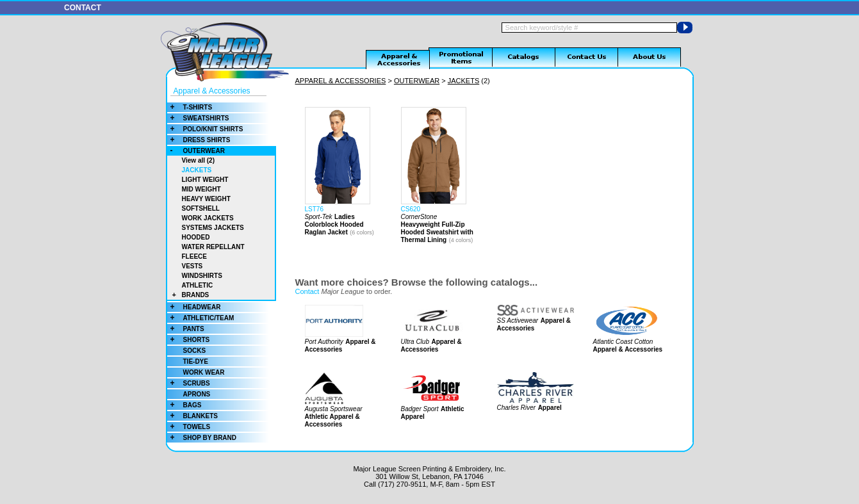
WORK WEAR (204, 372)
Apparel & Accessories (212, 91)
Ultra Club (415, 342)
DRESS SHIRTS (199, 140)
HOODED (196, 237)
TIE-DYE (196, 362)
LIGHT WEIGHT (205, 180)
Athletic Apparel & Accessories (332, 420)
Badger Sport (420, 409)
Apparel (550, 408)
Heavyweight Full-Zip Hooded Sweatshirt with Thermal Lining (437, 232)
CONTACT (83, 8)
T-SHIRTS (190, 107)
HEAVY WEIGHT (206, 199)
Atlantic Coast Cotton (623, 342)
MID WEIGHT (201, 189)
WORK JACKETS (208, 218)
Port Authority (324, 342)
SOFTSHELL (201, 208)
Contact (307, 291)
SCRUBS (189, 383)
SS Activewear (518, 321)
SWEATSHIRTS (198, 118)
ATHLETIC (198, 285)
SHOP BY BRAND (202, 438)
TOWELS (189, 427)
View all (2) (199, 160)
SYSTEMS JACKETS (213, 228)
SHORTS (189, 340)
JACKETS (197, 170)
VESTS (192, 266)
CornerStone (419, 217)
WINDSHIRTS (202, 276)
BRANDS (188, 295)
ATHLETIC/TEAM (201, 318)
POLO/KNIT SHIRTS (205, 129)
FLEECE (194, 256)
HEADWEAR (194, 307)
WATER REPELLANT (213, 247)
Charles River (517, 408)
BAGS (184, 405)
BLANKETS (192, 416)
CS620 (411, 209)
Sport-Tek (319, 217)
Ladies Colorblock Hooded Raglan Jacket (334, 224)
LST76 (314, 209)
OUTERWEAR (196, 151)
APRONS (197, 394)
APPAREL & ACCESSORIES (341, 81)
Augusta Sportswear (334, 409)
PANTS (186, 329)
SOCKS (195, 351)
